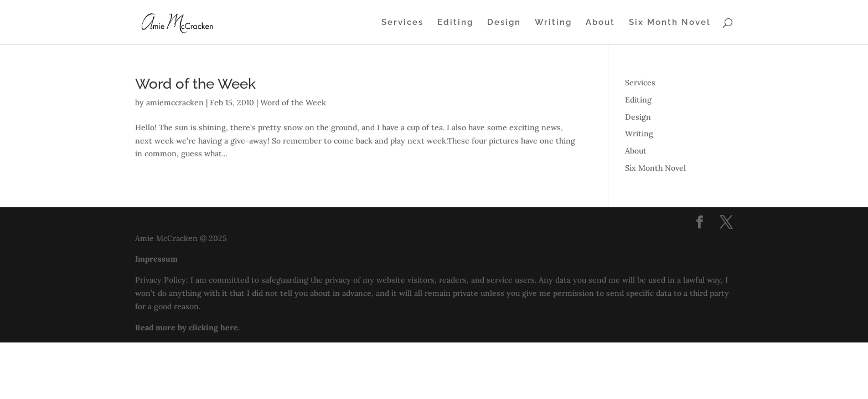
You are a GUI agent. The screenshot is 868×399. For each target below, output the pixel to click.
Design (504, 23)
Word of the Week (195, 84)
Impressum (156, 259)
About (600, 23)
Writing (553, 23)
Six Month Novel (670, 23)
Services (402, 23)
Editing (455, 23)
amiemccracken (175, 103)
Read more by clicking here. (187, 328)
